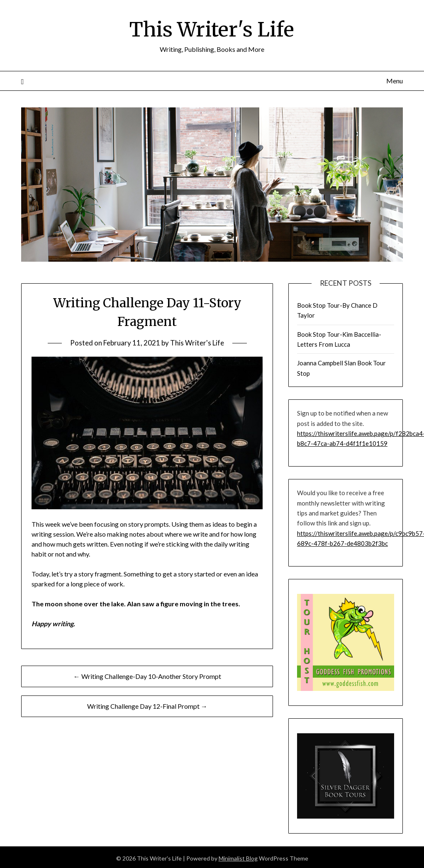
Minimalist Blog (238, 858)
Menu (395, 81)
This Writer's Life (212, 29)
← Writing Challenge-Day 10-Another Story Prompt (147, 676)
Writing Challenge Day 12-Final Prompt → (147, 706)
